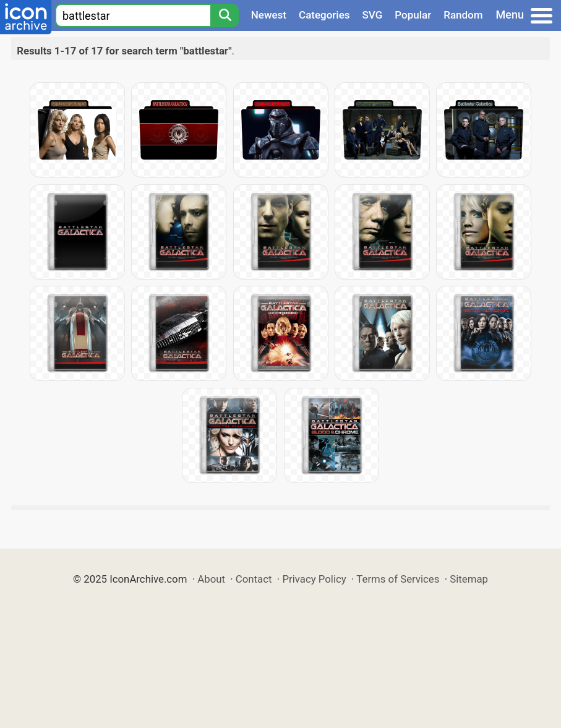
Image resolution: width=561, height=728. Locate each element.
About (211, 579)
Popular (413, 15)
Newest (269, 15)
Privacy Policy (314, 579)
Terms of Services (398, 579)
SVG (373, 15)
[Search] (225, 15)
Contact (254, 579)
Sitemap (469, 579)
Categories (324, 15)
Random (463, 15)
